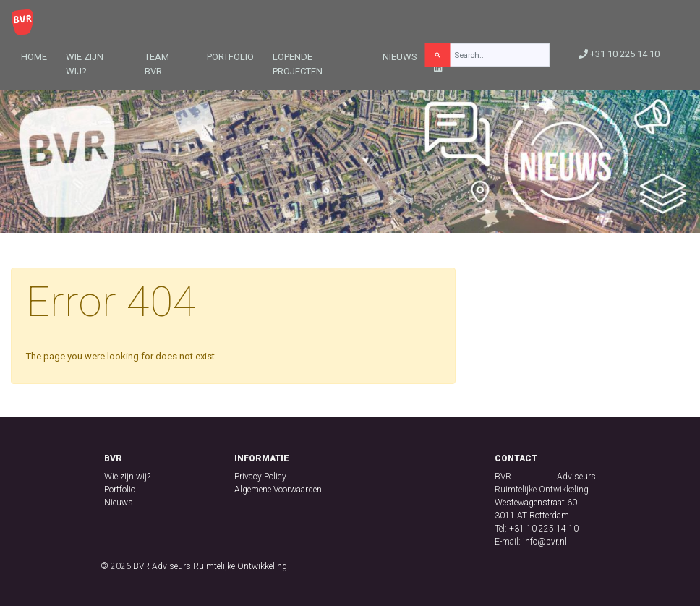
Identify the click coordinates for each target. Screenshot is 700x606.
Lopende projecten (298, 64)
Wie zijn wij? (85, 64)
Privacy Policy (260, 477)
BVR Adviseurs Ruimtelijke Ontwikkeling (210, 566)
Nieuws (400, 57)
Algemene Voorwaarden (278, 490)
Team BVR (157, 64)
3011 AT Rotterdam (532, 516)
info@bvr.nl (545, 542)
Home (34, 57)
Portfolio (230, 57)
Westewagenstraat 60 (536, 503)
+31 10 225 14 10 (619, 54)
